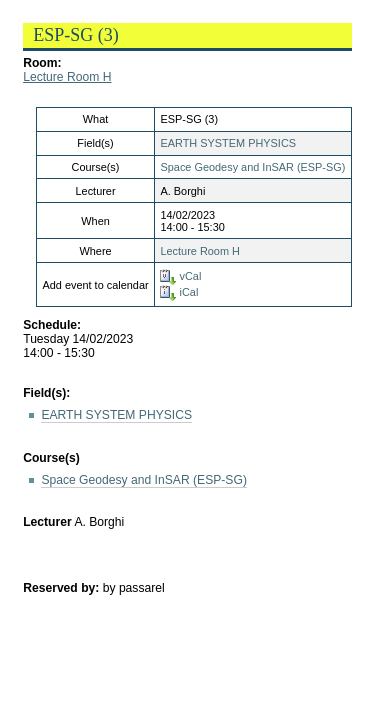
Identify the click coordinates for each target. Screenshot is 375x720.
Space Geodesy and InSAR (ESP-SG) (252, 167)
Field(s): (46, 393)
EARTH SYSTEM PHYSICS (228, 143)
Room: (42, 63)
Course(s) (51, 458)
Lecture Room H (67, 77)
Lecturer (47, 522)
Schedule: (52, 325)
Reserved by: (63, 588)
